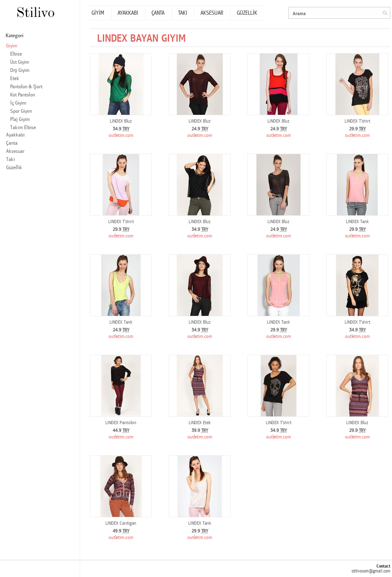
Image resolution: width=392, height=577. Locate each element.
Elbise (16, 54)
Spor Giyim (21, 111)
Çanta (12, 143)
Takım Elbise (23, 128)
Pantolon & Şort (26, 87)
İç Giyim (18, 103)
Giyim (12, 46)
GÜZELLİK (247, 13)
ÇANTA (158, 13)
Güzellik (14, 168)
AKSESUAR (212, 13)
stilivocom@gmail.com (371, 571)
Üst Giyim (20, 62)
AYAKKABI (128, 13)
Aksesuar (15, 151)
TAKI (183, 13)
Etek (15, 79)
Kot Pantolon (23, 95)
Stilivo (35, 12)
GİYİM (98, 13)
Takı (11, 160)
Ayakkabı (16, 135)
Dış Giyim (20, 70)
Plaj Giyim (20, 120)
